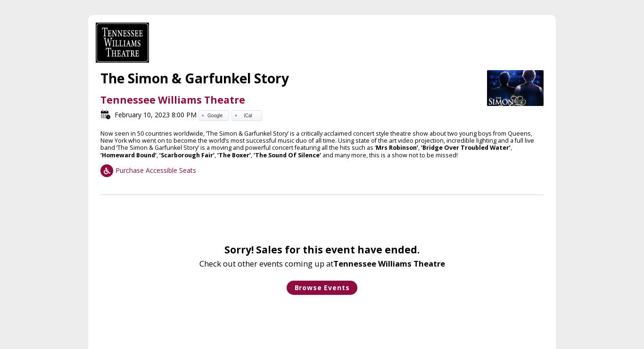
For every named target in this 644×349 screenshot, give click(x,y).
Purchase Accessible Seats (148, 170)
